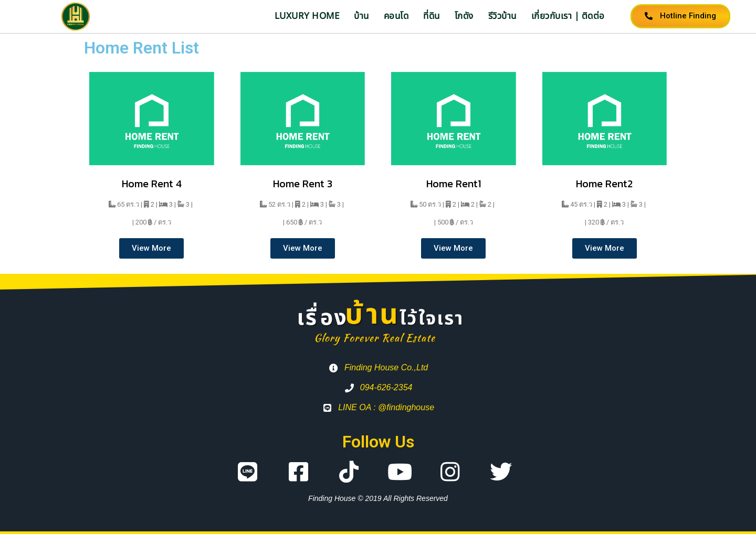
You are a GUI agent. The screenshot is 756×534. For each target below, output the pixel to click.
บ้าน (361, 16)
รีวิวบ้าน (502, 16)
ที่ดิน (432, 16)
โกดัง (464, 16)
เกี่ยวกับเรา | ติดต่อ (568, 16)
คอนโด (396, 16)
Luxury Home (307, 16)
